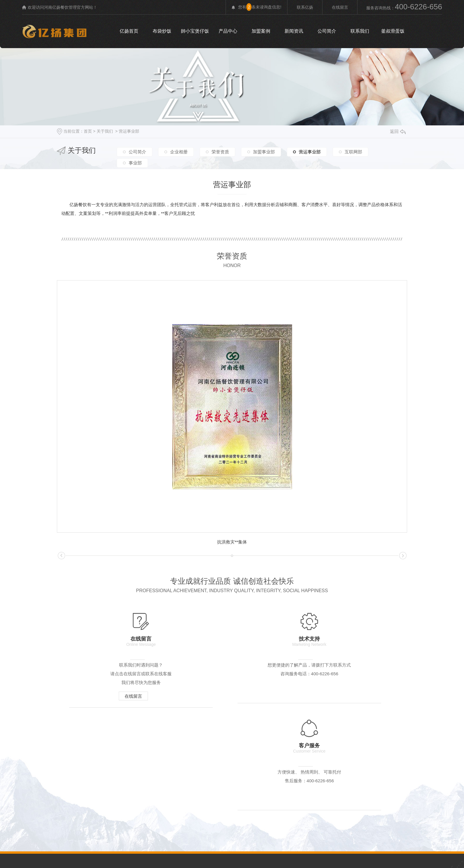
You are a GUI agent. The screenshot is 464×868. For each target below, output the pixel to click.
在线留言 (340, 7)
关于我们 (105, 131)
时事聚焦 (395, 770)
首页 (88, 131)
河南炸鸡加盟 (361, 782)
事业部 (135, 161)
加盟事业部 (264, 151)
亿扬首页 (129, 31)
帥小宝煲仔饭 (195, 31)
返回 (398, 131)
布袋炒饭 (162, 31)
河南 (233, 845)
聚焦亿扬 (280, 770)
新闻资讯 (294, 31)
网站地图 (177, 845)
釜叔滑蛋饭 (393, 31)
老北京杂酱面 (201, 782)
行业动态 (318, 770)
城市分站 (214, 845)
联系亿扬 (305, 7)
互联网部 (353, 151)
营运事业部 (129, 131)
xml (200, 845)
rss (191, 845)
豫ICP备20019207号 (280, 833)
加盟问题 (357, 770)
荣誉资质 (220, 151)
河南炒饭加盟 (322, 782)
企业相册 (179, 151)
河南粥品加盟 (284, 782)
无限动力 (330, 833)
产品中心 (228, 31)
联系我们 (360, 31)
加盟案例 (261, 31)
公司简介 (327, 31)
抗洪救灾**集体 (232, 542)
